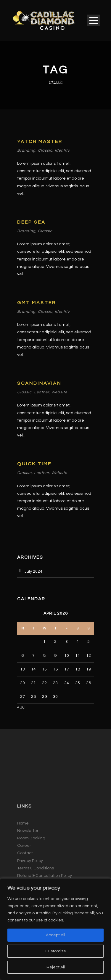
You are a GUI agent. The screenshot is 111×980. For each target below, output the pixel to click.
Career (24, 846)
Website (59, 392)
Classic (45, 150)
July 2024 (33, 571)
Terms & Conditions (36, 868)
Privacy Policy (30, 861)
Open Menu (94, 20)
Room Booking (31, 838)
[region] (55, 929)
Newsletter (28, 831)
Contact (25, 853)
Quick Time (34, 464)
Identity (62, 150)
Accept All (55, 935)
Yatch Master (40, 142)
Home (23, 823)
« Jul (21, 707)
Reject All (56, 967)
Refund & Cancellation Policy (45, 876)
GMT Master (37, 303)
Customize (56, 951)
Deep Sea (31, 222)
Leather (41, 392)
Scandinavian (39, 383)
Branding (26, 150)
